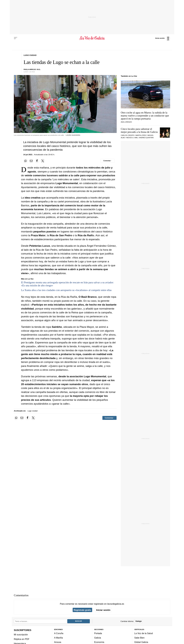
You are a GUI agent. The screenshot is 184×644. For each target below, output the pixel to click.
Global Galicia (141, 642)
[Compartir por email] (31, 161)
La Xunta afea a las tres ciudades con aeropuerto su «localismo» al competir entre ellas (66, 290)
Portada (98, 633)
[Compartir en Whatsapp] (26, 161)
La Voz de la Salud (144, 633)
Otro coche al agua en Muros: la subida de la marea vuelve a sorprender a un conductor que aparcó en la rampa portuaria (145, 116)
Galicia (98, 638)
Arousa (58, 642)
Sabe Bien (140, 638)
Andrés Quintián (146, 138)
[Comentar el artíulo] (107, 161)
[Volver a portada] (92, 38)
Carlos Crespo (128, 135)
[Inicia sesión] (163, 38)
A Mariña (59, 638)
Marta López (141, 135)
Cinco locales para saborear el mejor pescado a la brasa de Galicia (139, 130)
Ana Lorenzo (126, 122)
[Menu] (16, 38)
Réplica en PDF (22, 639)
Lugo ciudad (32, 411)
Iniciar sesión (103, 610)
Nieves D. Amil (132, 138)
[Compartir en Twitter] (43, 161)
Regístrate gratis (82, 610)
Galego (139, 621)
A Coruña (59, 633)
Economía (99, 642)
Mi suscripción (21, 635)
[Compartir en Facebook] (37, 161)
